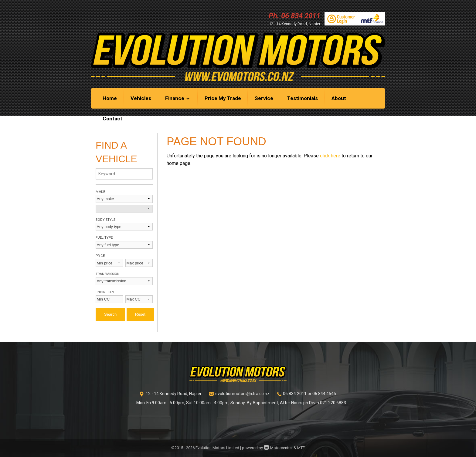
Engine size (105, 292)
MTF (301, 448)
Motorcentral (278, 448)
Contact (112, 119)
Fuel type (104, 238)
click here (330, 156)
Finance (178, 98)
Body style (105, 220)
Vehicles (141, 98)
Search (110, 314)
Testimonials (303, 98)
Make (100, 192)
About (339, 98)
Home (110, 98)
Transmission (108, 274)
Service (264, 98)
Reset (140, 314)
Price (100, 256)
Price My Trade (223, 98)
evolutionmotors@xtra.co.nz (242, 394)
